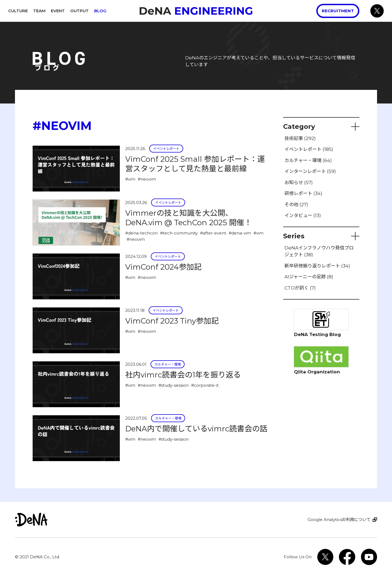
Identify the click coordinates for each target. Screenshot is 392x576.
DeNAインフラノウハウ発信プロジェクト (319, 251)
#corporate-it (205, 385)
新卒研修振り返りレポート (317, 266)
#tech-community (179, 233)
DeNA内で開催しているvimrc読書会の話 (196, 429)
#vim (130, 179)
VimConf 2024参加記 (163, 267)
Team (39, 11)
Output (79, 11)
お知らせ (299, 182)
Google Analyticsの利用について (339, 519)
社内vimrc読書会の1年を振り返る (183, 375)
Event (58, 11)
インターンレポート (310, 171)
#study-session (174, 385)
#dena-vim (240, 233)
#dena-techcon (141, 233)
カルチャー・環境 (168, 364)
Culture (18, 11)
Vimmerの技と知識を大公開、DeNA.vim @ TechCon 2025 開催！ (189, 218)
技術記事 (300, 138)
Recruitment (338, 11)
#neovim (147, 179)
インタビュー (303, 215)
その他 (296, 205)
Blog (100, 11)
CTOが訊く (300, 288)
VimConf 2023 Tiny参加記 (172, 321)
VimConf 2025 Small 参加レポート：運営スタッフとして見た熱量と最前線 (195, 164)
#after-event (213, 233)
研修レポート (303, 193)
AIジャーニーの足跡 (309, 277)
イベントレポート (166, 149)
